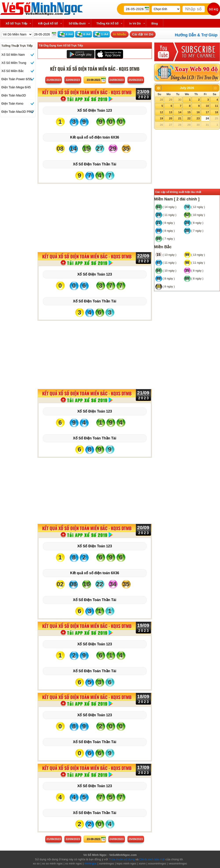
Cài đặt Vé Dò (143, 34)
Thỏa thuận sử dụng (122, 859)
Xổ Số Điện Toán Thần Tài (95, 164)
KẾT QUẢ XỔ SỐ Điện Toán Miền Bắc (87, 93)
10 (207, 106)
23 (198, 118)
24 (207, 118)
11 (216, 106)
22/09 (73, 80)
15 (189, 112)
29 (171, 100)
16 (198, 112)
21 (180, 118)
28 (161, 100)
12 (161, 112)
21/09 (54, 80)
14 (180, 112)
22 (189, 118)
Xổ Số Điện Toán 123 (95, 110)
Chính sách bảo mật (152, 859)
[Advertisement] (95, 217)
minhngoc (91, 863)
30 (180, 100)
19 (161, 118)
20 (171, 118)
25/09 (136, 80)
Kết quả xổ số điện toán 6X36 (95, 137)
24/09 (117, 80)
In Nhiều (120, 34)
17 (207, 112)
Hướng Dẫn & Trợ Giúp (196, 35)
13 (171, 112)
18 (216, 112)
